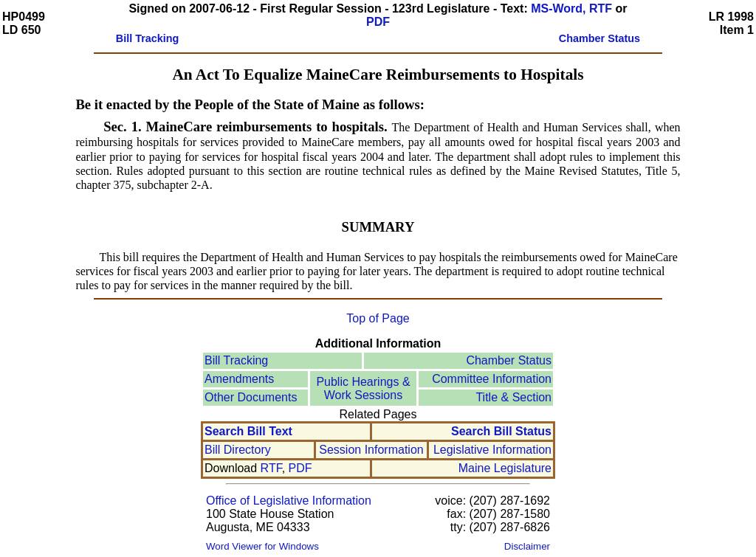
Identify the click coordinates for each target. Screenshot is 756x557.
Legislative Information (492, 450)
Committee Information (492, 379)
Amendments (239, 379)
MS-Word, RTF (571, 8)
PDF (378, 22)
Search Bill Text (248, 431)
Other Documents (251, 397)
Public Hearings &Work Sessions (363, 388)
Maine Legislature (505, 468)
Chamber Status (509, 360)
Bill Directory (238, 450)
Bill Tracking (236, 360)
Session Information (371, 450)
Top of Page (378, 318)
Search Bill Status (501, 431)
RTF (271, 468)
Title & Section (513, 397)
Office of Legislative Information (289, 501)
